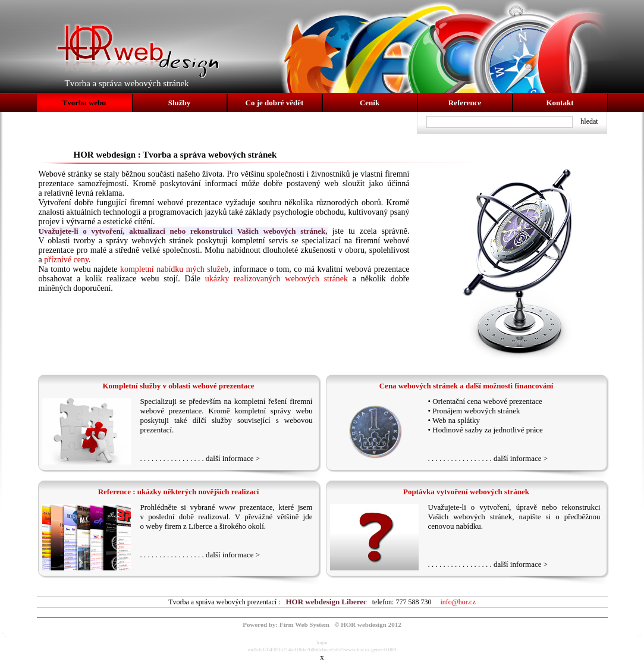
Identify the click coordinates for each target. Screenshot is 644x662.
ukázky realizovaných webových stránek (277, 279)
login (322, 642)
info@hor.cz (458, 602)
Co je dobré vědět (275, 103)
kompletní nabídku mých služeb (174, 269)
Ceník (370, 103)
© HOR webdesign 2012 (367, 625)
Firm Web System (304, 625)
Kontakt (560, 103)
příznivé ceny (66, 260)
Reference (465, 103)
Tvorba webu (84, 103)
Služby (180, 103)
